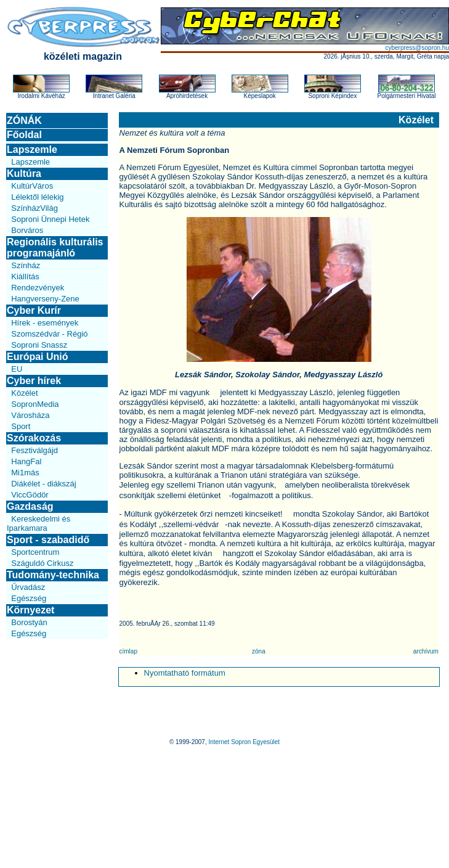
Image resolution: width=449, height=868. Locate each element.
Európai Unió (38, 357)
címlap (128, 651)
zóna (259, 651)
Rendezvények (38, 288)
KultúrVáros (32, 186)
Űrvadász (28, 587)
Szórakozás (34, 438)
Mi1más (25, 473)
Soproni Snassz (39, 345)
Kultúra (24, 174)
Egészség (29, 598)
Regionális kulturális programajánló (55, 248)
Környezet (30, 610)
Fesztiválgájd (34, 450)
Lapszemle (32, 149)
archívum (426, 651)
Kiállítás (25, 276)
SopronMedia (35, 404)
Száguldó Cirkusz (42, 563)
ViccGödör (30, 495)
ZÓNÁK (24, 121)
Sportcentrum (35, 552)
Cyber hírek (34, 381)
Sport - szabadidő (48, 540)
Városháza (30, 415)
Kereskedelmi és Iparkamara (38, 523)
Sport (21, 426)
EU (17, 369)
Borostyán (29, 622)
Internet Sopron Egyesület (244, 742)
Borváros (27, 230)
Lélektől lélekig (37, 197)
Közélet (24, 393)
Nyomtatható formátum (185, 673)
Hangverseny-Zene (45, 299)
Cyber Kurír (34, 310)
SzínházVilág (34, 208)
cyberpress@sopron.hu (417, 48)
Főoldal (24, 135)
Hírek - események (45, 323)
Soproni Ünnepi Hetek (50, 219)
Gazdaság (30, 506)
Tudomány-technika (53, 575)
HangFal (26, 461)
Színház (26, 265)
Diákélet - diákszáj (44, 484)
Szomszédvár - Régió (49, 334)
